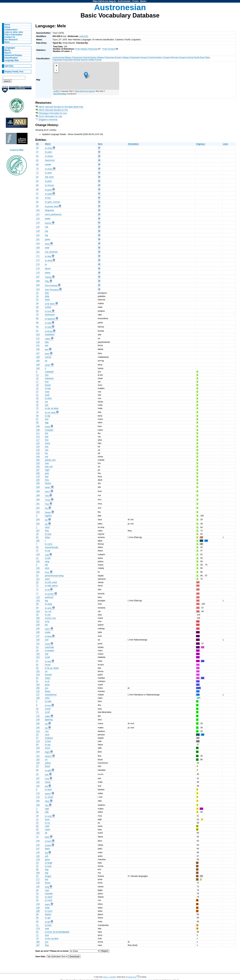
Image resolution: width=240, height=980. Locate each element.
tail (46, 625)
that (47, 477)
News (7, 42)
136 (38, 568)
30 (37, 709)
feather (48, 914)
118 (38, 859)
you (47, 688)
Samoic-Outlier (88, 60)
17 (37, 382)
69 (37, 311)
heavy (48, 782)
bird (47, 419)
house (48, 665)
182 (38, 541)
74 (37, 712)
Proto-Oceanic (109, 49)
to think (48, 925)
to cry (47, 823)
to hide (48, 256)
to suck (48, 866)
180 (38, 361)
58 (37, 812)
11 (37, 935)
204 (38, 752)
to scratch (49, 594)
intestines (49, 378)
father (48, 537)
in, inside (49, 797)
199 (38, 500)
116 (38, 691)
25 (37, 735)
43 (37, 402)
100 (38, 561)
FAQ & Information (13, 35)
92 (37, 202)
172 (38, 260)
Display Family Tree (14, 72)
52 (37, 897)
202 (38, 508)
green (48, 239)
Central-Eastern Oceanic (159, 57)
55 (37, 547)
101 (38, 621)
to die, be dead (52, 408)
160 (38, 460)
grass (47, 859)
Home (7, 25)
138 (38, 904)
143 (38, 453)
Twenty (48, 277)
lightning (49, 720)
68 (37, 164)
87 (37, 194)
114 (38, 437)
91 (37, 198)
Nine (47, 801)
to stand (49, 897)
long (47, 887)
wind (47, 568)
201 (38, 504)
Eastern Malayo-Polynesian (127, 57)
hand (47, 527)
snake (48, 632)
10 (37, 293)
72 (37, 589)
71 (37, 586)
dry (46, 853)
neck (47, 735)
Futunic (98, 60)
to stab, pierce (51, 586)
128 (38, 231)
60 (37, 537)
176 (38, 273)
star (47, 654)
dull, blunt (49, 177)
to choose (49, 185)
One (47, 779)
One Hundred (51, 285)
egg (47, 422)
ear (46, 402)
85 (37, 185)
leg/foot (48, 516)
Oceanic (144, 57)
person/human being (54, 576)
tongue (48, 876)
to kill (47, 712)
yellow (48, 763)
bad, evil (49, 467)
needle (48, 164)
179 (38, 929)
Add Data (9, 66)
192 (38, 640)
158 (38, 357)
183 (38, 480)
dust (47, 935)
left (46, 565)
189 (38, 491)
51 (37, 681)
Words (8, 50)
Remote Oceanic (179, 57)
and (47, 640)
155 (38, 887)
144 (38, 841)
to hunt (48, 311)
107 (38, 214)
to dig (47, 416)
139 (38, 555)
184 (38, 483)
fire (46, 453)
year (47, 473)
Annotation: (133, 144)
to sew (48, 661)
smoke (48, 845)
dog (47, 869)
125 (38, 227)
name (47, 830)
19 (37, 894)
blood (47, 766)
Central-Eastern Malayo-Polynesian (98, 57)
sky (46, 231)
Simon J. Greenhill (109, 977)
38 (37, 148)
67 (37, 661)
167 (38, 470)
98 (37, 422)
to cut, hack (50, 413)
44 (37, 534)
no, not (48, 611)
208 (38, 281)
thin (47, 350)
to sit (47, 681)
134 (38, 675)
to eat (47, 551)
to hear (48, 534)
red (46, 457)
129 (38, 748)
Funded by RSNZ (17, 150)
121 (38, 579)
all (46, 833)
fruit (47, 440)
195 (38, 611)
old (46, 786)
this (47, 879)
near (47, 929)
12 (37, 375)
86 (37, 189)
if (45, 368)
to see (48, 615)
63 (37, 830)
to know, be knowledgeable (57, 932)
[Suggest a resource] (48, 120)
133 (38, 450)
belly (47, 296)
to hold (48, 323)
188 (38, 365)
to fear (48, 388)
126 (38, 342)
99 (37, 914)
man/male (49, 647)
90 (37, 416)
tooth (47, 395)
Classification (11, 58)
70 (37, 169)
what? (48, 365)
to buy (48, 198)
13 (37, 837)
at (46, 264)
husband (49, 738)
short (47, 244)
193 (38, 368)
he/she (48, 483)
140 (38, 852)
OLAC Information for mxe (50, 116)
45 (37, 405)
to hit (47, 590)
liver (47, 382)
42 (37, 866)
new (47, 463)
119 (38, 597)
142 (38, 782)
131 (38, 644)
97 (37, 419)
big (46, 601)
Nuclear (77, 60)
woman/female (52, 547)
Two (47, 496)
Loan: (226, 144)
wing (47, 561)
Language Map (12, 60)
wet (47, 345)
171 (38, 256)
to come (49, 544)
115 (38, 731)
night (47, 470)
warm (47, 904)
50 (37, 156)
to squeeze (50, 319)
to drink (48, 398)
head (47, 300)
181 (38, 756)
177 (38, 879)
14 (37, 296)
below (48, 273)
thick (47, 354)
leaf (47, 437)
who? (47, 492)
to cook (48, 816)
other (47, 698)
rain (47, 450)
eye (47, 405)
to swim (48, 790)
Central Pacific (193, 57)
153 (38, 601)
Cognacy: (201, 144)
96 (37, 869)
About (7, 27)
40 (37, 398)
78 (37, 412)
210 (38, 289)
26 (37, 774)
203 (38, 512)
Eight (47, 752)
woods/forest (51, 695)
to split (48, 770)
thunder (48, 675)
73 (37, 173)
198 (38, 495)
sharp (47, 678)
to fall (47, 922)
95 (37, 922)
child (47, 826)
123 (38, 741)
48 (37, 604)
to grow (48, 190)
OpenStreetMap (60, 94)
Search (8, 53)
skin (47, 375)
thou (47, 480)
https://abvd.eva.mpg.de (104, 1)
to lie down (50, 304)
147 (38, 849)
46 (37, 615)
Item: (100, 144)
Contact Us (10, 37)
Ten (47, 805)
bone (47, 820)
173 (38, 264)
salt (47, 227)
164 (38, 685)
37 (37, 551)
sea (47, 447)
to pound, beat (51, 206)
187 (38, 531)
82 (37, 177)
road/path (49, 372)
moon (47, 748)
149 (38, 457)
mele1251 (84, 36)
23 (37, 766)
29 (37, 582)
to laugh (49, 863)
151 (38, 239)
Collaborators (11, 30)
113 (38, 223)
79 (37, 315)
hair (47, 775)
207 (38, 277)
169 (38, 473)
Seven (48, 512)
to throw (49, 331)
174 (38, 797)
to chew (48, 148)
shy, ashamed (51, 252)
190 (38, 698)
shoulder (49, 894)
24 (37, 300)
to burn (48, 841)
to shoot (49, 169)
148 (38, 908)
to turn (48, 705)
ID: (37, 144)
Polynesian (68, 60)
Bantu (143, 1)
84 (37, 181)
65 (37, 890)
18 (37, 385)
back (47, 837)
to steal (48, 173)
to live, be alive (52, 939)
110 (38, 219)
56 (37, 826)
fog (46, 235)
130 (38, 654)
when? (48, 794)
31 (37, 395)
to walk (48, 701)
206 (38, 805)
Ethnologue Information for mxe (53, 113)
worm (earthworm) (53, 214)
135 (38, 720)
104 (38, 210)
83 (37, 608)
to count (49, 911)
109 (38, 430)
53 (37, 576)
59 (37, 307)
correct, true (50, 618)
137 (38, 636)
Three (48, 500)
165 (38, 467)
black (47, 849)
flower (48, 691)
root (47, 731)
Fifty (47, 281)
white (47, 908)
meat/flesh (50, 335)
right (47, 809)
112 (38, 338)
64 (37, 745)
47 (37, 152)
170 (38, 793)
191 (38, 833)
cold (47, 555)
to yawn (48, 152)
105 (38, 625)
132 (38, 235)
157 (38, 353)
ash (47, 856)
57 (37, 738)
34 (37, 823)
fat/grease (49, 210)
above (48, 269)
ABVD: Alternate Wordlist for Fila (53, 110)
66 (37, 668)
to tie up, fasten (52, 668)
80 (37, 770)
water (47, 716)
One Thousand (52, 290)
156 (38, 349)
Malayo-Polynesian (73, 57)
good (47, 685)
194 (38, 629)
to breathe (50, 651)
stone (47, 443)
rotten (48, 339)
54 (37, 647)
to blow (48, 636)
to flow (48, 741)
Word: (48, 144)
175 (38, 269)
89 (37, 323)
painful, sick (50, 460)
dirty (47, 293)
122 (38, 716)
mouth (48, 709)
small (47, 657)
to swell (48, 194)
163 (38, 463)
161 (38, 252)
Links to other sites (14, 32)
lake (47, 342)
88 (37, 318)
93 (37, 206)
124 (38, 447)
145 (38, 845)
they (47, 531)
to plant (48, 181)
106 (38, 632)
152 (38, 657)
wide (47, 248)
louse (47, 427)
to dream (49, 156)
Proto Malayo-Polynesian (87, 49)
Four (47, 572)
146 (38, 856)
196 (38, 911)
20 (37, 932)
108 (38, 426)
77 (37, 594)
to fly (47, 621)
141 (38, 345)
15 (37, 820)
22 (37, 388)
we (46, 520)
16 (37, 378)
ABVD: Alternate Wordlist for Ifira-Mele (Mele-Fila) (61, 107)
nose (47, 392)
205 (38, 801)
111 (38, 433)
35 (37, 900)
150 (38, 763)
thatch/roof (50, 160)
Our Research (11, 40)
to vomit (49, 900)
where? (48, 756)
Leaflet (56, 91)
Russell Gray (132, 977)
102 (38, 671)
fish (47, 433)
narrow (48, 357)
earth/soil (49, 597)
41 (37, 558)
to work (48, 608)
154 (38, 244)
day (47, 873)
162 (38, 786)
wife (47, 812)
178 (38, 477)
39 (37, 816)
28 (37, 651)
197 (38, 778)
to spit (48, 918)
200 (38, 572)
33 (37, 863)
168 (38, 873)
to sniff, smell (51, 582)
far (46, 361)
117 (38, 440)
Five (47, 504)
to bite (48, 558)
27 (37, 392)
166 (38, 618)
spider (48, 219)
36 (37, 918)
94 (37, 331)
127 (38, 695)
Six (46, 508)
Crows (135, 1)
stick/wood (50, 315)
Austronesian (124, 1)
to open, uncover (53, 202)
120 (38, 443)
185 (38, 520)
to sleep (49, 604)
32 (37, 876)
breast (48, 385)
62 (37, 160)
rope (47, 890)
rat (46, 671)
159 (38, 248)
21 (37, 925)
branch (48, 223)
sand (47, 579)
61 (37, 665)
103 (38, 335)
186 (38, 688)
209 (38, 285)
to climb (48, 261)
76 (37, 939)
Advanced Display (13, 55)
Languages (10, 48)
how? (47, 629)
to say (48, 745)
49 (37, 303)
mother (48, 307)
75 (37, 408)
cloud (47, 644)
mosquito (49, 430)
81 (37, 678)
